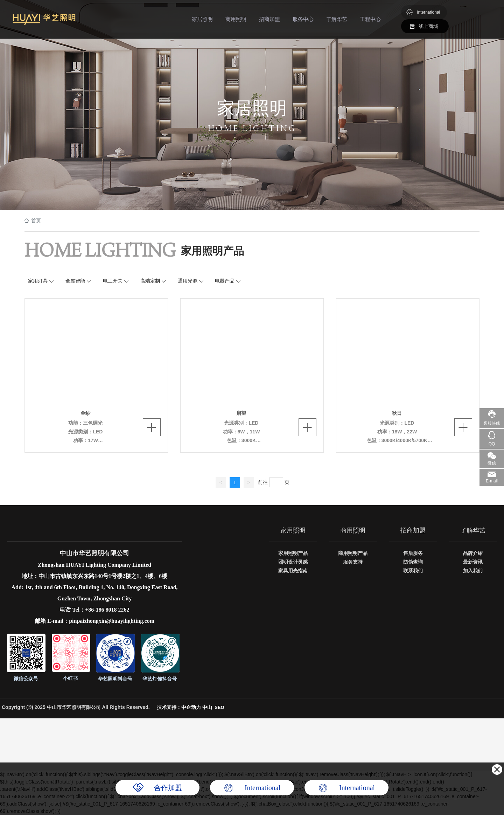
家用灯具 (38, 281)
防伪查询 (413, 562)
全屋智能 (75, 281)
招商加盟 (269, 19)
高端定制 (150, 281)
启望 (241, 413)
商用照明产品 (353, 553)
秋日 (397, 413)
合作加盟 (168, 788)
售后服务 (413, 553)
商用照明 (236, 19)
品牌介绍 (473, 553)
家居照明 (202, 19)
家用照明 (293, 530)
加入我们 (473, 571)
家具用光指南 (293, 571)
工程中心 (370, 19)
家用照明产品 (293, 553)
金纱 (85, 413)
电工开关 (113, 281)
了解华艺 (337, 19)
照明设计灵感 (293, 562)
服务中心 (303, 19)
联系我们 (413, 571)
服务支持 (353, 562)
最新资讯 (473, 562)
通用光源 (188, 281)
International (428, 12)
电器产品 (225, 281)
